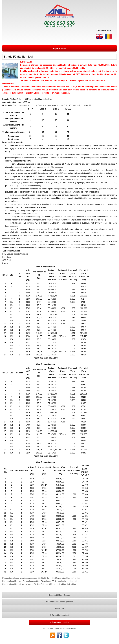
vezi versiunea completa (60, 622)
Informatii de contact (59, 615)
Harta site (60, 608)
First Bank (7, 257)
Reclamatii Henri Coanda (59, 595)
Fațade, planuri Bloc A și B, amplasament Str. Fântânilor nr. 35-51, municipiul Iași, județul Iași (41, 581)
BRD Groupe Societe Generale (15, 254)
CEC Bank (7, 260)
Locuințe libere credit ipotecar (59, 602)
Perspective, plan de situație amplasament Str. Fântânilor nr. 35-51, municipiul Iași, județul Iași (41, 578)
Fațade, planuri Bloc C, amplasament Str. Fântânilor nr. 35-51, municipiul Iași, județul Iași (39, 584)
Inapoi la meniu (59, 48)
